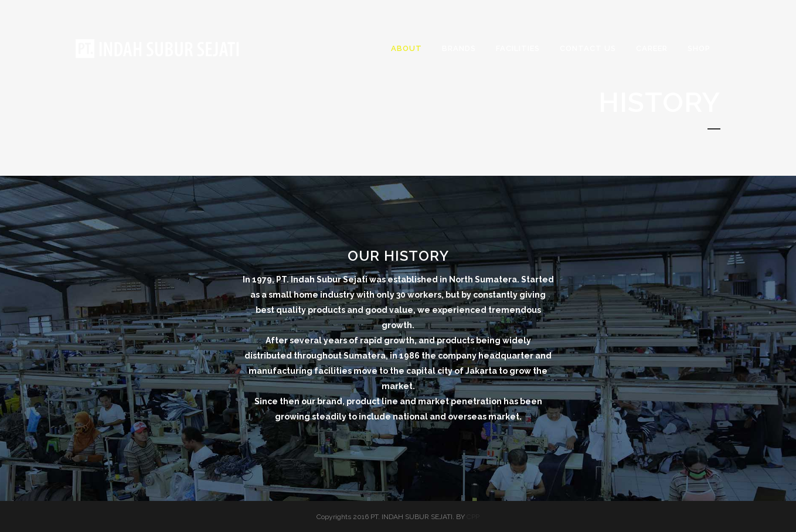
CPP (473, 517)
